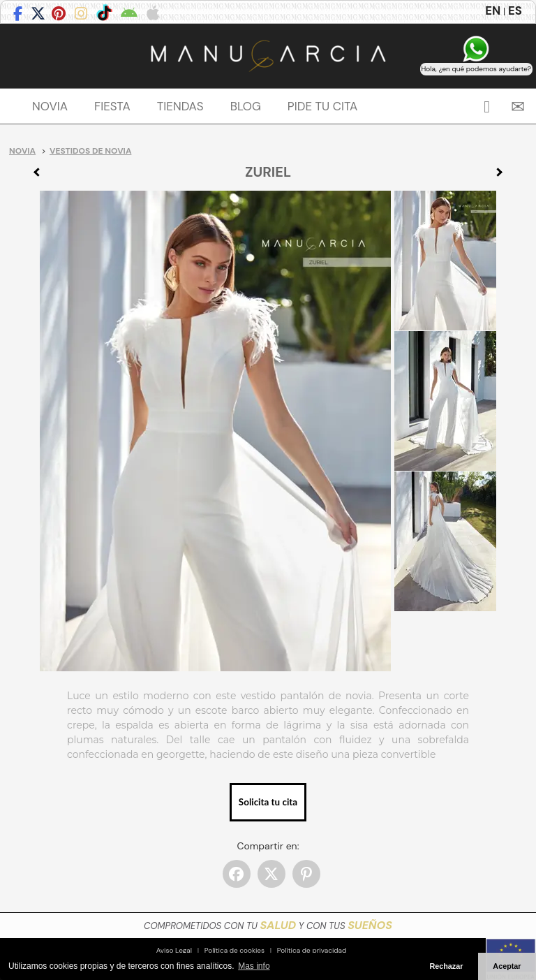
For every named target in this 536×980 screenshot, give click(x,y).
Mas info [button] (254, 966)
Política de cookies (234, 950)
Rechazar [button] (446, 966)
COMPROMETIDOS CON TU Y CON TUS (268, 926)
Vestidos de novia (90, 151)
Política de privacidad (312, 950)
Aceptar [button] (507, 966)
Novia (22, 151)
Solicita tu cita (268, 802)
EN (493, 10)
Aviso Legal (174, 950)
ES (515, 10)
